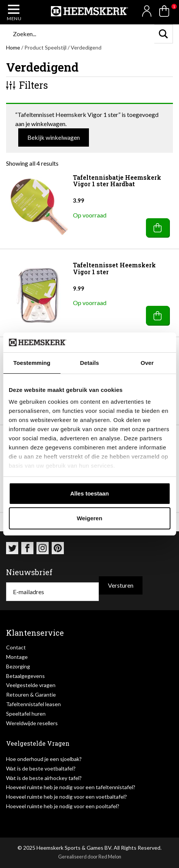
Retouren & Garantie (31, 695)
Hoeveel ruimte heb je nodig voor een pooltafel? (63, 806)
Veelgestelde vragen (31, 685)
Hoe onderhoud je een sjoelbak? (44, 759)
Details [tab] (90, 363)
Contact (16, 647)
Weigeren (89, 518)
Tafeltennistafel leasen (33, 704)
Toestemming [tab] (32, 363)
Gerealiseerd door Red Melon (90, 857)
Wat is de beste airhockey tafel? (44, 778)
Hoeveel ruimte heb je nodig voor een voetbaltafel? (67, 797)
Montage (17, 657)
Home (13, 47)
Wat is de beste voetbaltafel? (41, 768)
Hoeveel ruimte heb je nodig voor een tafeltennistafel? (71, 787)
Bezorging (18, 666)
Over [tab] (147, 363)
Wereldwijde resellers (32, 723)
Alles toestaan (90, 493)
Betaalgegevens (25, 676)
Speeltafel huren (26, 714)
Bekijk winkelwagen (54, 137)
